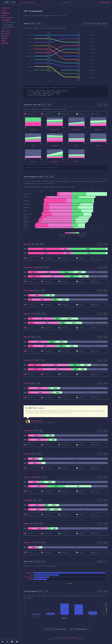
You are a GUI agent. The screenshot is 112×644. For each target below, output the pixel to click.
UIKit (77, 146)
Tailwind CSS (55, 162)
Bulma (33, 146)
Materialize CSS (55, 130)
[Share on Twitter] (2, 642)
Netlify (75, 637)
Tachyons (98, 146)
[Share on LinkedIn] (12, 642)
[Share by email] (17, 642)
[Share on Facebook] (7, 642)
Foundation (55, 146)
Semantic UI (98, 130)
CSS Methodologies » (79, 629)
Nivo (65, 637)
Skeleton (27, 524)
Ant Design (76, 130)
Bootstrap (33, 130)
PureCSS (77, 162)
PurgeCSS (41, 408)
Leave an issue (66, 639)
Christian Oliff (28, 422)
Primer (33, 162)
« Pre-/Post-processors (54, 629)
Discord (80, 639)
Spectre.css (28, 542)
